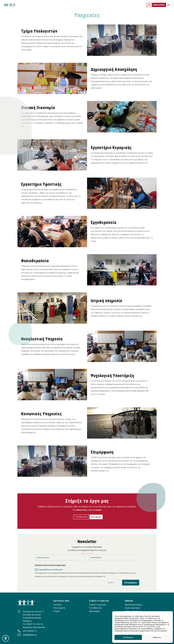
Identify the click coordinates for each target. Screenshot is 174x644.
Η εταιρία (57, 605)
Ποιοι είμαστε (59, 608)
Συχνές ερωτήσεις (133, 608)
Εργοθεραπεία (104, 223)
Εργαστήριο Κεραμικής (111, 148)
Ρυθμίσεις (157, 637)
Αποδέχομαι (128, 637)
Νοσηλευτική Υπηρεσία (42, 339)
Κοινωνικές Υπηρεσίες (41, 414)
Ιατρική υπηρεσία (106, 301)
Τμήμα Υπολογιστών (39, 31)
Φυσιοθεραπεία (35, 261)
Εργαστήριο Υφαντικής (41, 184)
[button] (6, 638)
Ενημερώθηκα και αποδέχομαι (49, 570)
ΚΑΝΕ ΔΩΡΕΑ (159, 5)
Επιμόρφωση (102, 452)
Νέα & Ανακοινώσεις (133, 605)
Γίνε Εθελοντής (81, 517)
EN (149, 5)
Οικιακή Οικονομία (38, 108)
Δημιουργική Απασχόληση (114, 69)
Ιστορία (57, 611)
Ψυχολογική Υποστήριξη (112, 376)
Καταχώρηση (131, 583)
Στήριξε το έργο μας (98, 605)
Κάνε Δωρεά (96, 517)
